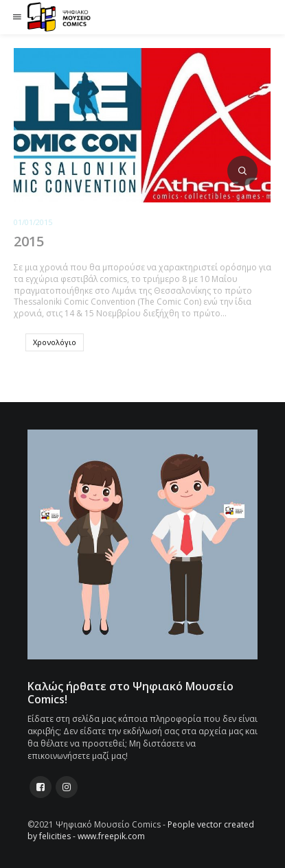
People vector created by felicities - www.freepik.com (141, 830)
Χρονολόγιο (55, 342)
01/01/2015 (33, 222)
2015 (29, 241)
